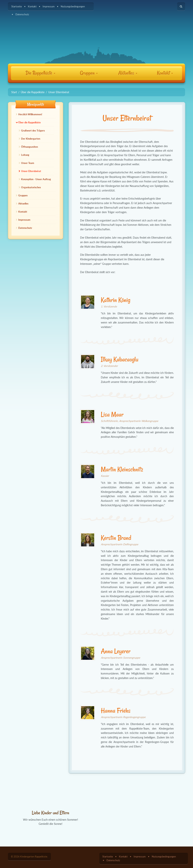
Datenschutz (22, 14)
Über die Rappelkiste (29, 122)
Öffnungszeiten (29, 147)
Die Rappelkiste (40, 73)
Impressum (49, 7)
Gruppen (89, 73)
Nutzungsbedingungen (73, 7)
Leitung (25, 155)
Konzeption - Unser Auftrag (36, 179)
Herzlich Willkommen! (30, 114)
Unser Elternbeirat (31, 171)
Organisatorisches (31, 187)
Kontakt (32, 7)
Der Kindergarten (31, 139)
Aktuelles (128, 73)
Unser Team (28, 163)
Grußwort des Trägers (33, 131)
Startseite (17, 7)
